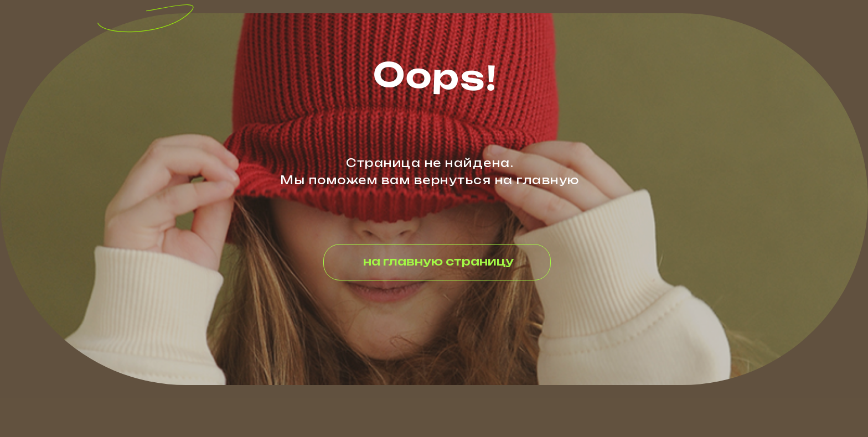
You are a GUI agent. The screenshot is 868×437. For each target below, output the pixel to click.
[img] (138, 19)
